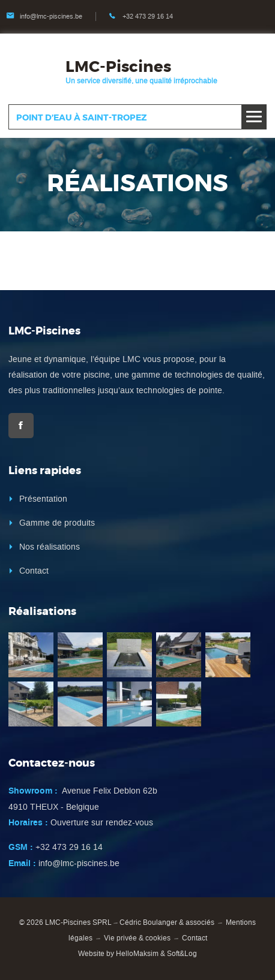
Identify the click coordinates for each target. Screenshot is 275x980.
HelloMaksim (137, 954)
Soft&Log (182, 954)
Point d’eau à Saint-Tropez (81, 117)
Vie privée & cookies (137, 938)
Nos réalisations (50, 547)
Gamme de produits (57, 523)
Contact (34, 571)
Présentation (43, 499)
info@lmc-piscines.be (51, 16)
